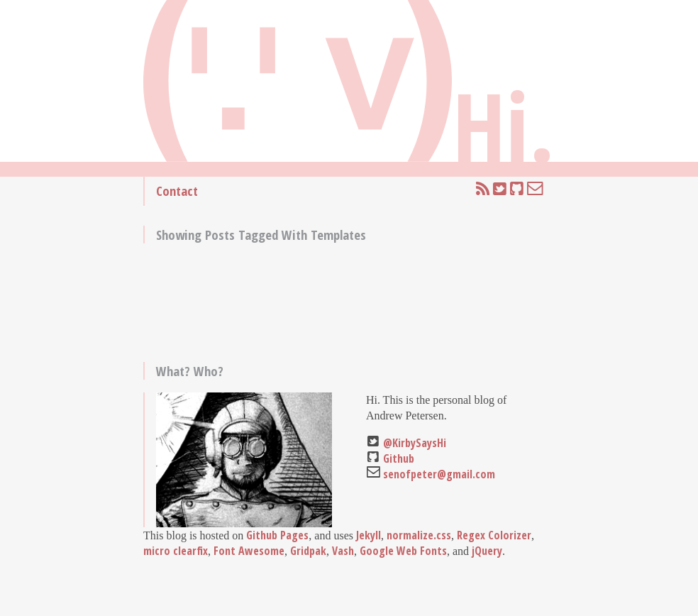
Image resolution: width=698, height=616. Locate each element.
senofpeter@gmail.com (439, 474)
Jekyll (369, 535)
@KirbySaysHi (415, 443)
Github (399, 458)
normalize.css (419, 535)
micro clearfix (176, 551)
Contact (177, 191)
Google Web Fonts (403, 551)
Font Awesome (249, 551)
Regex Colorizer (494, 535)
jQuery (487, 551)
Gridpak (308, 551)
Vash (343, 551)
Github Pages (277, 535)
